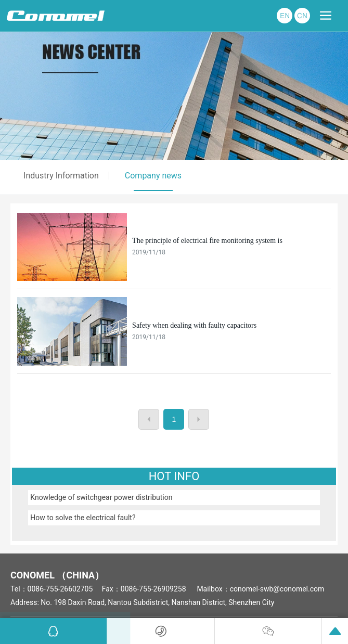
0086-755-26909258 (153, 589)
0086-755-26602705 (60, 589)
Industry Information (61, 176)
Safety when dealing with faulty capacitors (194, 325)
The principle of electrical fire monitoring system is (207, 241)
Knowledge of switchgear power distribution (101, 497)
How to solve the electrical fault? (83, 518)
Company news (153, 176)
